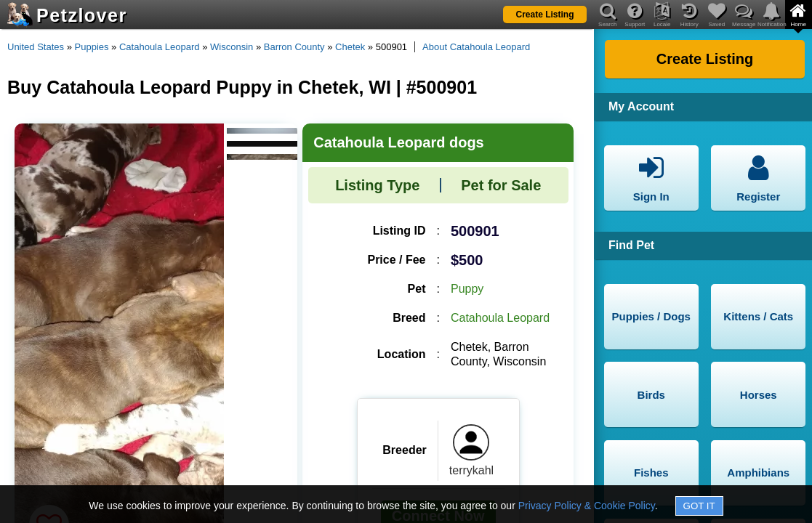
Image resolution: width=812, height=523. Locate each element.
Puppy (467, 289)
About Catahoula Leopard (476, 47)
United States (36, 47)
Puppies (92, 47)
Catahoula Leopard (160, 47)
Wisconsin (232, 47)
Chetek (350, 47)
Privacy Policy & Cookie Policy (587, 506)
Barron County (294, 47)
